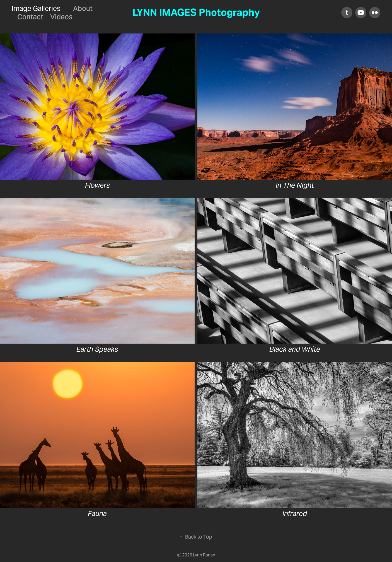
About (83, 8)
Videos (61, 17)
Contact (30, 17)
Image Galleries (36, 8)
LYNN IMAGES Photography (196, 12)
